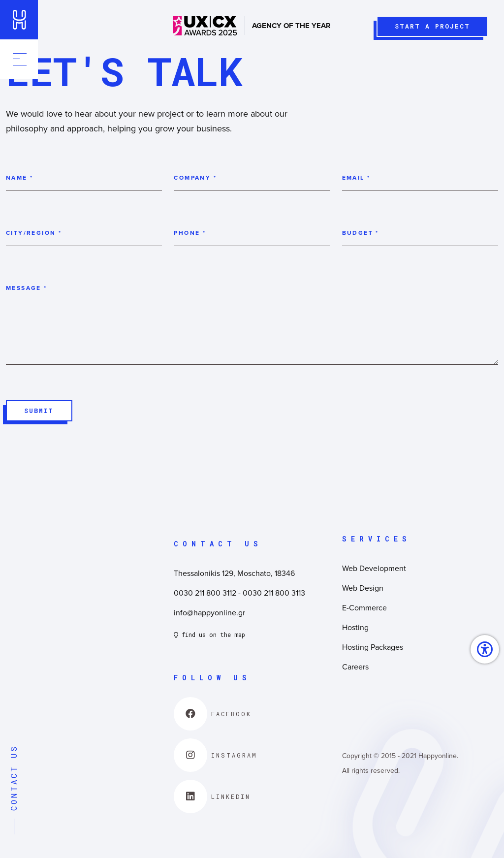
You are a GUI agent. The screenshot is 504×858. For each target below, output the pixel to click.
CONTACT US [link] (14, 789)
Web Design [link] (363, 588)
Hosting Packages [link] (373, 647)
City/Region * (34, 233)
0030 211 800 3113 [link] (274, 593)
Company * (195, 178)
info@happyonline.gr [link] (209, 613)
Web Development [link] (374, 569)
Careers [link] (355, 667)
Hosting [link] (355, 628)
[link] (20, 20)
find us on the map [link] (209, 635)
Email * (356, 178)
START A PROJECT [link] (429, 29)
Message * (27, 288)
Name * (19, 178)
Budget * (361, 233)
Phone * (190, 233)
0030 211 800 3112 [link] (205, 593)
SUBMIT (37, 413)
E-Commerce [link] (364, 608)
